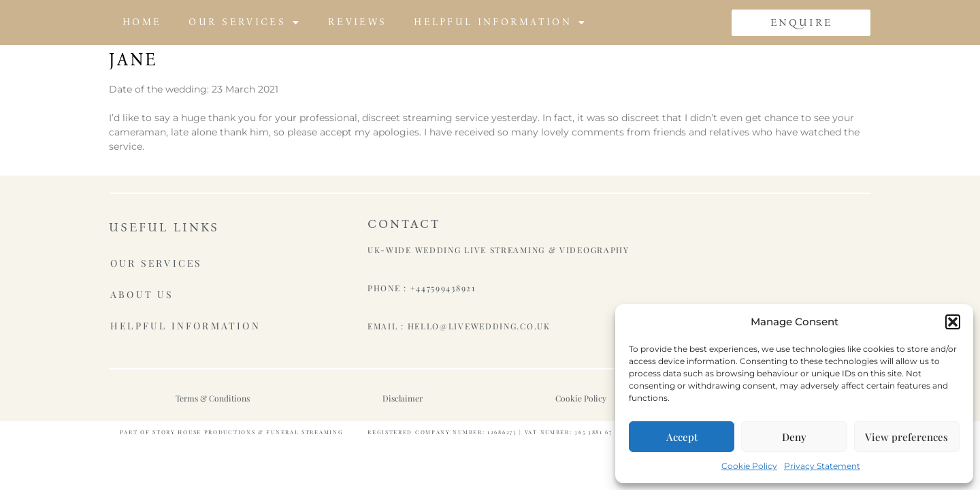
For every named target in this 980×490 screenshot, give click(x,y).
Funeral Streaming (305, 432)
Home (142, 22)
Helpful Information (500, 22)
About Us (142, 294)
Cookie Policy (749, 466)
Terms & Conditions (213, 398)
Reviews (357, 22)
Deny (794, 437)
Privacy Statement (822, 466)
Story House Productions (204, 432)
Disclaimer (403, 398)
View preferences (906, 437)
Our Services (245, 22)
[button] (953, 322)
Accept (682, 437)
